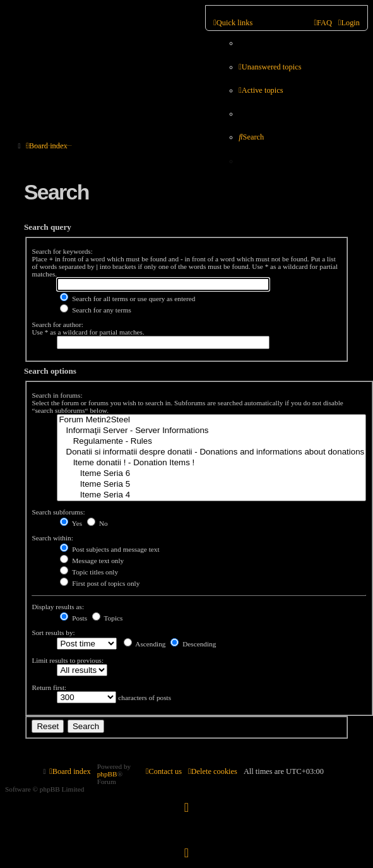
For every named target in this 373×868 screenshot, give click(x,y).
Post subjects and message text (110, 549)
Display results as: (58, 607)
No (98, 523)
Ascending (145, 644)
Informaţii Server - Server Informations (211, 431)
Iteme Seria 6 (211, 474)
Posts (74, 618)
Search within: (52, 538)
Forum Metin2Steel (211, 420)
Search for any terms (95, 310)
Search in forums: (57, 395)
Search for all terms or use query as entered (127, 299)
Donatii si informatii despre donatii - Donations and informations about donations (211, 452)
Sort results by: (53, 633)
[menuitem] (270, 67)
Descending (193, 644)
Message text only (92, 561)
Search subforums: (58, 512)
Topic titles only (89, 572)
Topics (108, 618)
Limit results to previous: (68, 660)
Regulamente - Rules (211, 442)
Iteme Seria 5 (211, 485)
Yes (71, 523)
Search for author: (57, 324)
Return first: (49, 687)
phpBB (107, 774)
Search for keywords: (62, 251)
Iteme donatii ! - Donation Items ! (211, 463)
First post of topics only (100, 583)
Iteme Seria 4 (211, 495)
